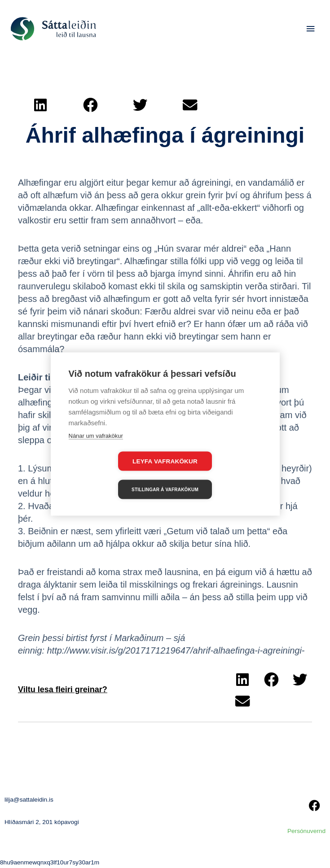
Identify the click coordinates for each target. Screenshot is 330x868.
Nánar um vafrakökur (96, 450)
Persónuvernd (306, 831)
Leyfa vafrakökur (113, 476)
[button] (41, 105)
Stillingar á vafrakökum (217, 475)
